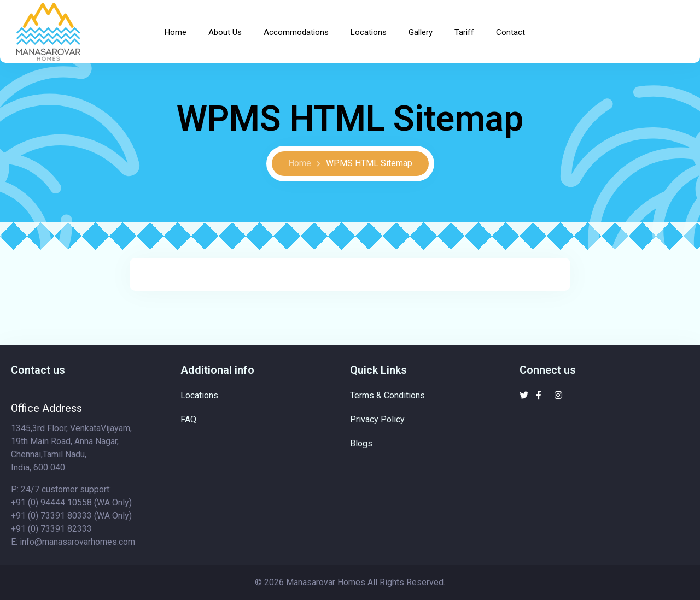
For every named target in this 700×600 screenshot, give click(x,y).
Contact (511, 32)
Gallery (421, 32)
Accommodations (296, 32)
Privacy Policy (377, 419)
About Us (225, 32)
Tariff (464, 32)
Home (176, 32)
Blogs (361, 443)
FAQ (188, 419)
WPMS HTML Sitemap (369, 163)
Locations (369, 32)
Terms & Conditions (387, 395)
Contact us (38, 370)
